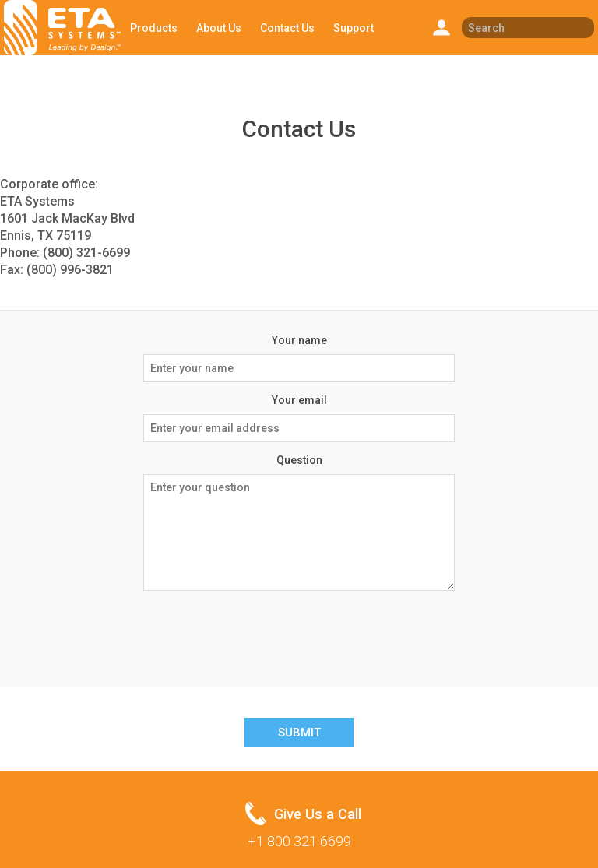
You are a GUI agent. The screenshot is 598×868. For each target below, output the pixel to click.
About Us (219, 28)
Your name (299, 340)
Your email (299, 400)
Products (154, 28)
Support (354, 28)
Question (299, 460)
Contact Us (287, 28)
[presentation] (299, 633)
